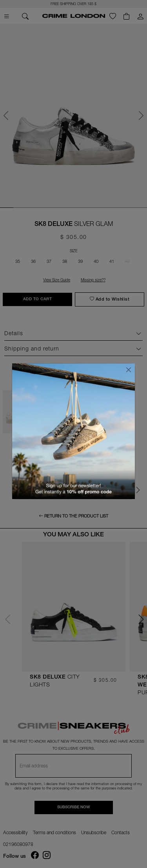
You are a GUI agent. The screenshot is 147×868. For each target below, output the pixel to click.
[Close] (129, 370)
